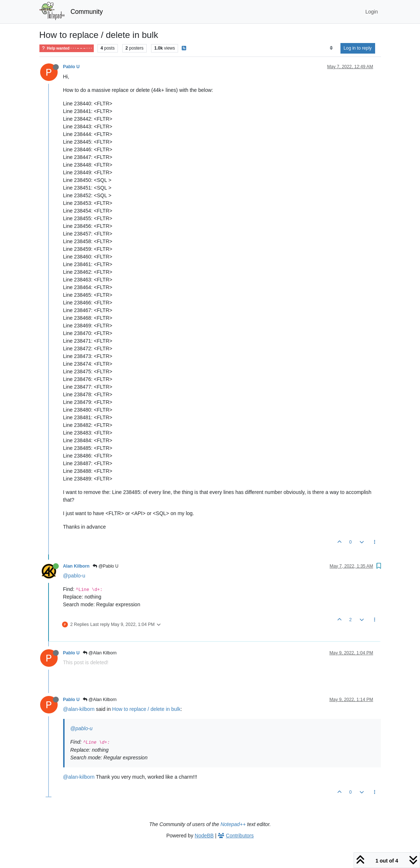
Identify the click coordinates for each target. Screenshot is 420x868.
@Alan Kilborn (100, 653)
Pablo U (72, 67)
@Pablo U (105, 566)
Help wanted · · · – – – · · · (67, 48)
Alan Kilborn (76, 566)
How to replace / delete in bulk (146, 709)
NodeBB (204, 836)
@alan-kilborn (79, 709)
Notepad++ (233, 824)
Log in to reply (358, 48)
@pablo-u (74, 576)
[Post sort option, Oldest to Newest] (331, 48)
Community (87, 12)
